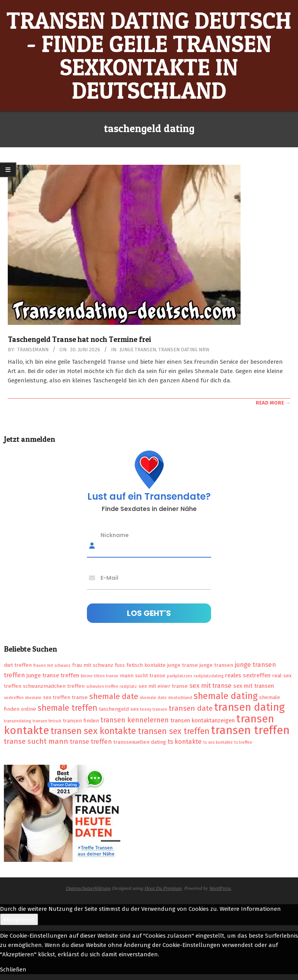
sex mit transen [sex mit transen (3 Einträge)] (254, 686)
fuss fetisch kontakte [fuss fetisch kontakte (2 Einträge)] (140, 665)
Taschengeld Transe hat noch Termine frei (79, 339)
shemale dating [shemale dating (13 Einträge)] (226, 696)
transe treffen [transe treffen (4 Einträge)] (91, 741)
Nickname (115, 535)
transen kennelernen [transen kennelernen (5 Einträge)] (135, 720)
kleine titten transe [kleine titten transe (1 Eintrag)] (100, 676)
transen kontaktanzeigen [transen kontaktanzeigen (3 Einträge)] (203, 720)
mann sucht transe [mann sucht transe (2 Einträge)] (143, 676)
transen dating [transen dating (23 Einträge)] (249, 707)
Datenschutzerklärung (88, 888)
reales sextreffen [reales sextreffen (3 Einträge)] (248, 675)
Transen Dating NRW (184, 350)
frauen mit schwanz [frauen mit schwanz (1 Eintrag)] (52, 665)
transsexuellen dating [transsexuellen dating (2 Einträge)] (140, 742)
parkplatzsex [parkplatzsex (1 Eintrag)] (179, 676)
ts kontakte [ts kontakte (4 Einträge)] (185, 741)
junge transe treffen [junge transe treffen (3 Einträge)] (53, 675)
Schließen (13, 970)
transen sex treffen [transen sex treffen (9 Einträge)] (174, 731)
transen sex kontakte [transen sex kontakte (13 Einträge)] (93, 731)
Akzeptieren (19, 919)
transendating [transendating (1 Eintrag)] (17, 721)
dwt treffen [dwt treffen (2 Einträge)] (18, 665)
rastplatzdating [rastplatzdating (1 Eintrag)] (209, 676)
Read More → (273, 403)
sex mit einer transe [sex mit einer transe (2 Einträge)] (163, 686)
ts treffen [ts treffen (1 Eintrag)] (243, 742)
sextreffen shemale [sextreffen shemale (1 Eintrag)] (23, 698)
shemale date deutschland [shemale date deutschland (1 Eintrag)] (166, 698)
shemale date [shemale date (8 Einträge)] (114, 696)
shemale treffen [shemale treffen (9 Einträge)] (68, 708)
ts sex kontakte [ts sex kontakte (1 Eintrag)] (218, 742)
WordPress (220, 888)
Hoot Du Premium (163, 888)
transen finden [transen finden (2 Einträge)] (81, 721)
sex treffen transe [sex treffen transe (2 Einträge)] (65, 697)
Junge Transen (138, 350)
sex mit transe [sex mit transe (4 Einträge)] (211, 685)
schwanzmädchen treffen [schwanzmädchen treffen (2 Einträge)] (54, 686)
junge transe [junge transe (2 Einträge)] (183, 665)
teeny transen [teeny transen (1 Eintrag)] (154, 709)
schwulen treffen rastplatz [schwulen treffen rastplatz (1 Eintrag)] (112, 686)
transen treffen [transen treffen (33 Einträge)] (250, 730)
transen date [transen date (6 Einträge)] (191, 708)
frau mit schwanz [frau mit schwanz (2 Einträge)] (93, 665)
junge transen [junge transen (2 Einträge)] (216, 665)
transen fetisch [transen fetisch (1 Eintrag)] (47, 721)
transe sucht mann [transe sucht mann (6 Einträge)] (36, 741)
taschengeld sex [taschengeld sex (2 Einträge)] (119, 709)
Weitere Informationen (250, 909)
